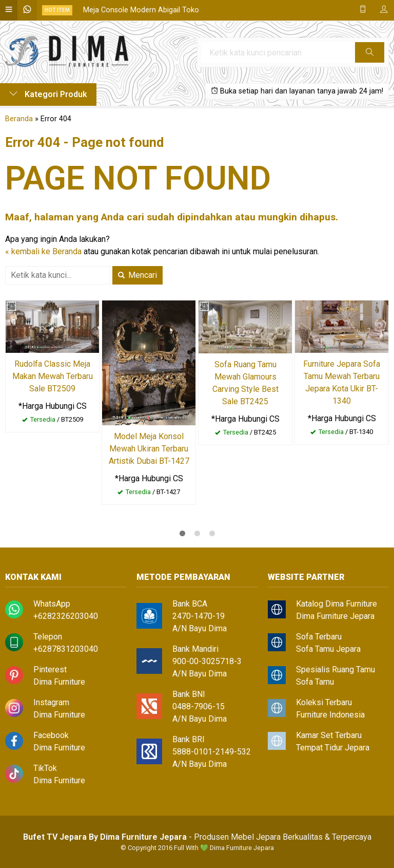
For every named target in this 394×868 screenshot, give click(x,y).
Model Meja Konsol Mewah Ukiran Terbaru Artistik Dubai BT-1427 (149, 449)
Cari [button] (370, 55)
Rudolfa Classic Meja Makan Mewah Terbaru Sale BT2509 (53, 376)
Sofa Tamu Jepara (328, 649)
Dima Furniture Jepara (335, 616)
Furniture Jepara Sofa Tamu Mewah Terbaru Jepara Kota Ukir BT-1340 (342, 382)
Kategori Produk (48, 94)
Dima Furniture (59, 682)
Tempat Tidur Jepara (333, 748)
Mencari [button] (137, 275)
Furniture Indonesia (330, 715)
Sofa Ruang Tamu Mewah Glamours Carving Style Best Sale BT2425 (245, 383)
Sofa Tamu (315, 682)
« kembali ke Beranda (43, 251)
